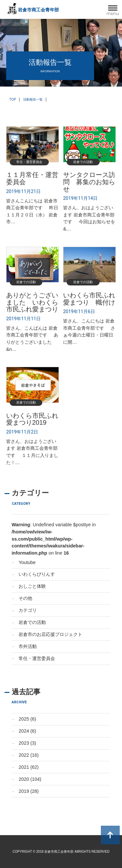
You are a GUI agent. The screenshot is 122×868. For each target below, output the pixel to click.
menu (113, 13)
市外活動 (28, 646)
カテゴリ (28, 610)
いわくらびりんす (37, 574)
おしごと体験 (32, 586)
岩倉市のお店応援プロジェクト (50, 634)
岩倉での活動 (32, 622)
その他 (25, 598)
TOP (13, 99)
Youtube (27, 562)
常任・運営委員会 (37, 658)
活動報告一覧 (33, 99)
